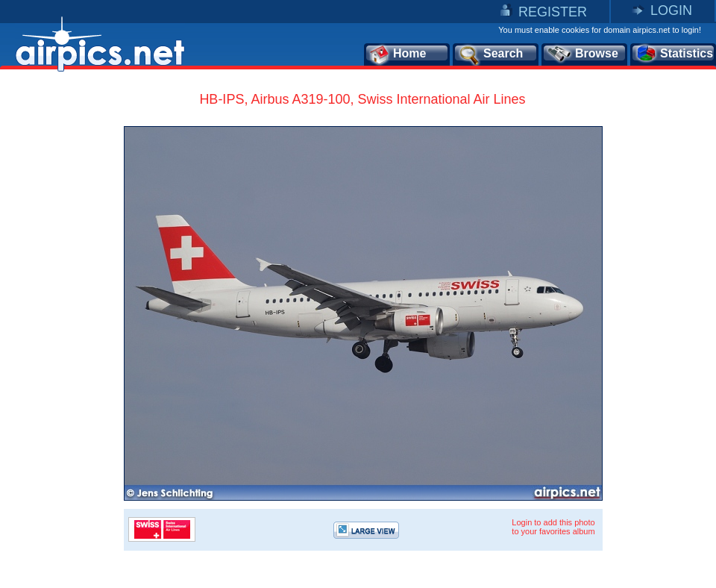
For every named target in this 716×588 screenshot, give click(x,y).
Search (490, 54)
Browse (582, 54)
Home (397, 54)
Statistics (674, 54)
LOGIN (671, 10)
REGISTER (553, 12)
